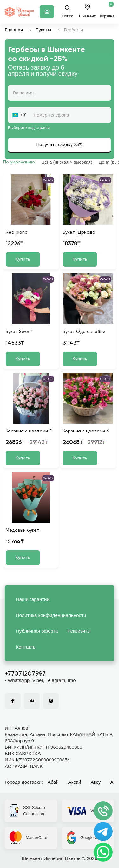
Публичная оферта (37, 631)
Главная (14, 30)
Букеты (43, 30)
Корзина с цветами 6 (86, 431)
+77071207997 (25, 674)
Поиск (67, 12)
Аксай (75, 782)
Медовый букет (23, 530)
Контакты (26, 647)
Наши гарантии (33, 599)
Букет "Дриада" (80, 232)
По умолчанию (19, 162)
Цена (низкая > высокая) (67, 162)
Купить (23, 259)
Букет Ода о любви (84, 332)
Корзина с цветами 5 (29, 431)
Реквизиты (79, 631)
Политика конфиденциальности (51, 615)
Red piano (17, 232)
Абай (53, 782)
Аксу (96, 782)
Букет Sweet (19, 332)
